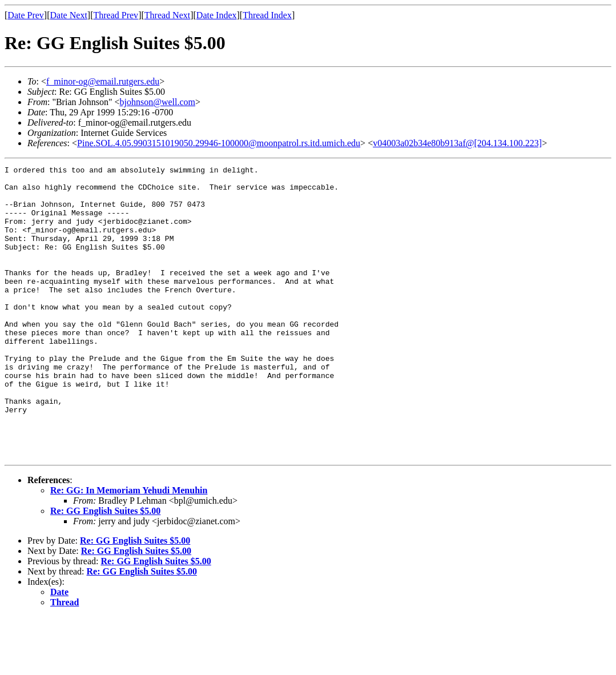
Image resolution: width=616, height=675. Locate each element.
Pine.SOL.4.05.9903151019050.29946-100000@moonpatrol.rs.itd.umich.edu (219, 143)
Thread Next (167, 15)
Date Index (217, 15)
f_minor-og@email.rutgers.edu (103, 81)
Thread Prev (116, 15)
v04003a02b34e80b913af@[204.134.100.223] (457, 143)
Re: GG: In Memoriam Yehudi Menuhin (129, 549)
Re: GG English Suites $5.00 (105, 569)
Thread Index (267, 15)
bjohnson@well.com (158, 102)
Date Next (69, 15)
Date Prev (26, 15)
